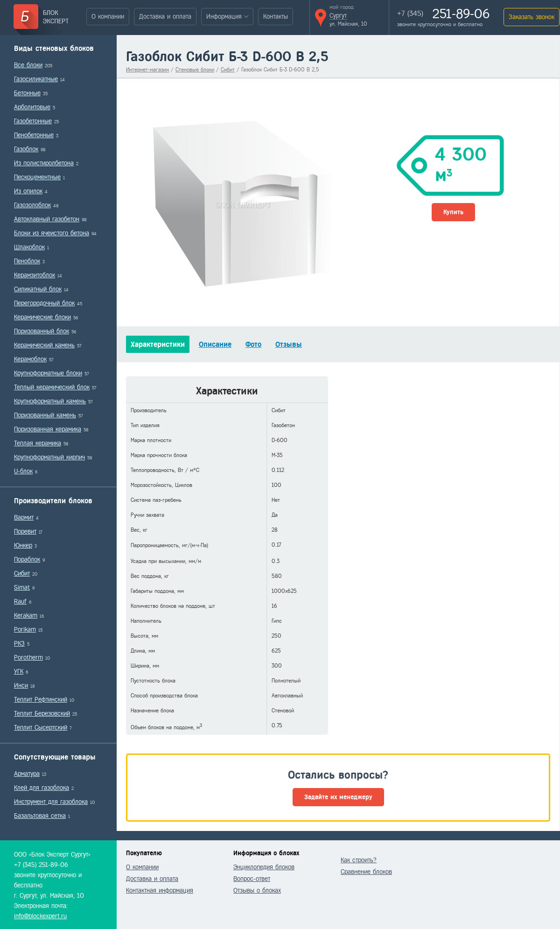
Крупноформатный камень (50, 401)
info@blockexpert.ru (40, 916)
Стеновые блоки (195, 70)
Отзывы (289, 344)
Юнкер (23, 545)
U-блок (23, 471)
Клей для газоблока (42, 788)
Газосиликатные (36, 79)
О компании (108, 17)
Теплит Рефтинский (41, 700)
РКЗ (19, 644)
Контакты (276, 17)
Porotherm (28, 658)
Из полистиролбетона (44, 163)
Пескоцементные (37, 177)
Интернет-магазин (147, 70)
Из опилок (28, 191)
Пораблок (27, 560)
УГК (19, 672)
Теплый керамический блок (52, 387)
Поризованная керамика (48, 429)
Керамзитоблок (35, 275)
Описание (215, 344)
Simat (22, 588)
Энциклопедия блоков (264, 867)
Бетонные (27, 93)
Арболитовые (32, 107)
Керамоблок (30, 359)
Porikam (25, 630)
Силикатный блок (38, 289)
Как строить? (359, 860)
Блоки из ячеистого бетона (52, 233)
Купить (453, 212)
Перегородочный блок (44, 303)
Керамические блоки (42, 317)
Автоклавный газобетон (47, 219)
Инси (21, 686)
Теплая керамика (38, 443)
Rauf (20, 602)
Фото (253, 344)
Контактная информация (160, 890)
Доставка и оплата (165, 17)
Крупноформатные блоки (48, 373)
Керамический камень (44, 345)
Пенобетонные (34, 135)
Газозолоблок (32, 205)
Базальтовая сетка (40, 816)
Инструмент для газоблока (51, 802)
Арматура (27, 774)
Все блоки (28, 65)
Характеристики (158, 344)
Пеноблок (27, 261)
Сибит (22, 574)
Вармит (24, 517)
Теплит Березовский (42, 714)
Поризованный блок (42, 331)
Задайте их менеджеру (338, 797)
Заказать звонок (532, 17)
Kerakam (26, 616)
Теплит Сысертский (41, 728)
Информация (224, 17)
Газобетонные (33, 121)
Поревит (25, 531)
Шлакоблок (29, 247)
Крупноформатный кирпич (49, 457)
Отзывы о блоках (257, 890)
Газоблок (26, 149)
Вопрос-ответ (252, 879)
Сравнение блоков (366, 872)
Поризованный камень (45, 415)
